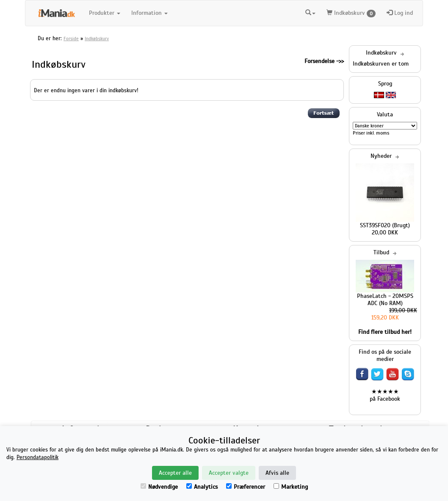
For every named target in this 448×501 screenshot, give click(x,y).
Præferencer (246, 487)
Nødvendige (159, 487)
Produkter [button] (105, 13)
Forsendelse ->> (324, 61)
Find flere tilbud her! (385, 332)
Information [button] (149, 13)
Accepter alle (175, 473)
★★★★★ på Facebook (385, 395)
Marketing (291, 487)
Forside (71, 39)
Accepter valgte (229, 473)
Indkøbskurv (351, 13)
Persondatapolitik (37, 457)
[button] (310, 12)
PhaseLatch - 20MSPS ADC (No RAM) (385, 300)
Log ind (400, 13)
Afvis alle (277, 473)
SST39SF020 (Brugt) (385, 225)
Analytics (202, 487)
